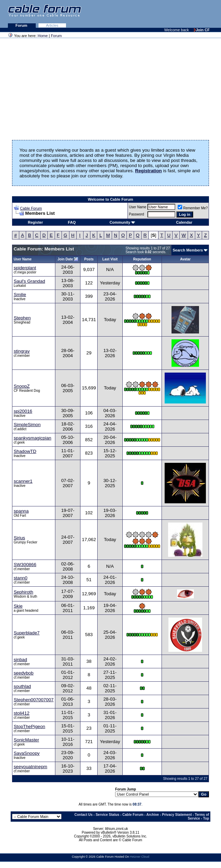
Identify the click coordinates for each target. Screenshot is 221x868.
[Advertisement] (137, 14)
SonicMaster (26, 740)
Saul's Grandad (29, 281)
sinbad (20, 660)
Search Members (188, 250)
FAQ (72, 222)
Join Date (65, 259)
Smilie (20, 295)
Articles (52, 25)
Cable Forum (31, 208)
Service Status (107, 815)
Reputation (142, 259)
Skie (18, 606)
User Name (138, 207)
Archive (153, 815)
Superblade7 (27, 633)
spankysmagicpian (33, 438)
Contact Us (84, 815)
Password (136, 214)
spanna (21, 511)
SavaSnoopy (27, 753)
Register (35, 222)
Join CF (202, 30)
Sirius (19, 538)
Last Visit (110, 259)
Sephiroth (24, 592)
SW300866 (25, 565)
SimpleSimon (27, 425)
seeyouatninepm (31, 767)
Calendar (184, 222)
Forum (22, 25)
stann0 (21, 578)
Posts (89, 259)
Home (43, 36)
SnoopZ (22, 386)
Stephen (22, 318)
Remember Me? (193, 208)
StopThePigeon (30, 726)
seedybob (24, 673)
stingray (22, 351)
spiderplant (25, 268)
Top (206, 818)
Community (123, 222)
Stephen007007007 (34, 700)
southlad (22, 686)
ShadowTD (25, 451)
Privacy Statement (177, 815)
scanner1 (23, 481)
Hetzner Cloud (140, 857)
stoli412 (22, 713)
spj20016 (23, 411)
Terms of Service (198, 817)
